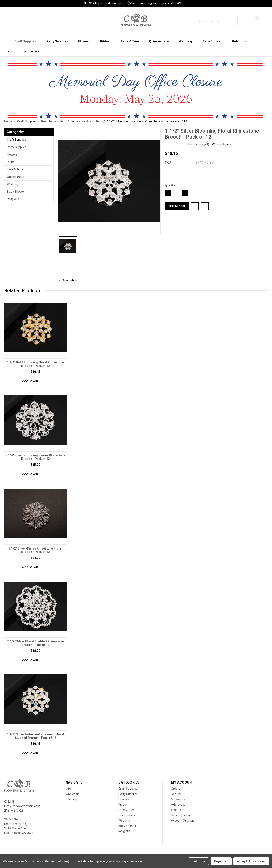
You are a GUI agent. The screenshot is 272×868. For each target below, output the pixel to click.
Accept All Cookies (251, 861)
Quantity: (170, 185)
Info (12, 51)
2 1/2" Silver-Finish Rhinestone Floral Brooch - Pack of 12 (36, 550)
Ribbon (107, 41)
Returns (176, 794)
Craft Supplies (27, 41)
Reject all (221, 861)
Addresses (178, 805)
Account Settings (183, 820)
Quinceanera (161, 41)
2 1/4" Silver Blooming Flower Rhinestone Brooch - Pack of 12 (36, 457)
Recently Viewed (182, 815)
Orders (176, 789)
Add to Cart (31, 381)
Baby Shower (214, 41)
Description (71, 280)
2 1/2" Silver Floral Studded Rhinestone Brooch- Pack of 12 (35, 643)
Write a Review (222, 144)
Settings (199, 861)
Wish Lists (178, 810)
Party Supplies (59, 41)
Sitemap (71, 799)
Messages (178, 799)
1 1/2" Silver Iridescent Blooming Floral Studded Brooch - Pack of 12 (35, 736)
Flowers (86, 41)
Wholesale (32, 51)
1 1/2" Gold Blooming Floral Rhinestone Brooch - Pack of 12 (36, 364)
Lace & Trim (132, 41)
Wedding (187, 41)
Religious (241, 41)
